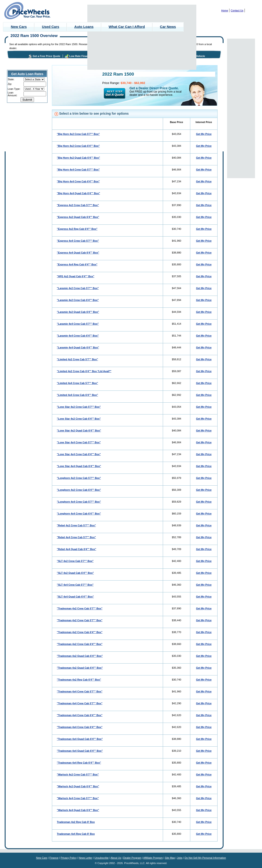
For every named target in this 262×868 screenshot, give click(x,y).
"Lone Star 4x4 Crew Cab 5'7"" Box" (79, 442)
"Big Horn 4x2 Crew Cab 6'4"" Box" (78, 146)
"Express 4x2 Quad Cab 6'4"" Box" (78, 217)
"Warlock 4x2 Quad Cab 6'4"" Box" (78, 786)
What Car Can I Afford (127, 27)
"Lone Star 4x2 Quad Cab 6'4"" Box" (79, 431)
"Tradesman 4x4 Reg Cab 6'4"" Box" (79, 763)
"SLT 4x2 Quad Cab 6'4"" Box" (75, 573)
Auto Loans (84, 27)
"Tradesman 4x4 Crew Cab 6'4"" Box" (80, 715)
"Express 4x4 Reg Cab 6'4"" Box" (77, 264)
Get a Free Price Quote (46, 56)
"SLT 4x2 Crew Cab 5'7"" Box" (75, 561)
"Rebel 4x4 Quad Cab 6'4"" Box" (77, 549)
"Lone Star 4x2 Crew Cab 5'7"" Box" (79, 407)
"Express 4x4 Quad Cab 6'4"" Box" (78, 253)
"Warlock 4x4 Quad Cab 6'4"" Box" (78, 810)
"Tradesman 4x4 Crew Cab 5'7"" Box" (80, 691)
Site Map (170, 858)
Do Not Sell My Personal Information (205, 858)
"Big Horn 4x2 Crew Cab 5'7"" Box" (78, 134)
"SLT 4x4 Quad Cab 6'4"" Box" (75, 597)
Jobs (180, 858)
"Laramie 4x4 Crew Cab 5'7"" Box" (78, 324)
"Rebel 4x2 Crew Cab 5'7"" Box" (76, 525)
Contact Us (237, 10)
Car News (168, 27)
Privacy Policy (68, 858)
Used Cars (51, 27)
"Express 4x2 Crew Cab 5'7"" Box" (78, 205)
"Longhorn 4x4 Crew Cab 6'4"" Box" (79, 514)
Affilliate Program (153, 858)
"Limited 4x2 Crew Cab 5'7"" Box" (77, 359)
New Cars (19, 27)
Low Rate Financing (81, 56)
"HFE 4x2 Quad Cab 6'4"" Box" (76, 276)
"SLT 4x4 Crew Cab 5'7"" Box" (75, 585)
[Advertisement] (142, 37)
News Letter (86, 858)
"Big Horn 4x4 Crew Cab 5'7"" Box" (78, 170)
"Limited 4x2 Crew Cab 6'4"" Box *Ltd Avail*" (84, 371)
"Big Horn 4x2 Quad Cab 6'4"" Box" (78, 158)
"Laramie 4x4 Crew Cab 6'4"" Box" (78, 336)
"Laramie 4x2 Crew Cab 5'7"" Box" (78, 288)
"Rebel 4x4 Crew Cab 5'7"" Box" (76, 537)
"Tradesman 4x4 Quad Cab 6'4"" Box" (80, 739)
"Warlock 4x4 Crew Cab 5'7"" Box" (78, 798)
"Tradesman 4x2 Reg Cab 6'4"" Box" (79, 680)
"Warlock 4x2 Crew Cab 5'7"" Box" (78, 775)
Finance (54, 858)
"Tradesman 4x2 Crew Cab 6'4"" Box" (80, 632)
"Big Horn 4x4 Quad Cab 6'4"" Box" (78, 193)
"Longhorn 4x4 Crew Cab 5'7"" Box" (79, 502)
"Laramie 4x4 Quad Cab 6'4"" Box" (78, 347)
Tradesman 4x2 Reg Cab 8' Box (76, 822)
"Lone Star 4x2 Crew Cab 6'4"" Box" (79, 419)
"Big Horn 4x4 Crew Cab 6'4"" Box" (78, 181)
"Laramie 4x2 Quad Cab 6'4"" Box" (78, 312)
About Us (116, 858)
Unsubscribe (101, 858)
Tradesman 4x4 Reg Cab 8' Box (76, 834)
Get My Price (204, 134)
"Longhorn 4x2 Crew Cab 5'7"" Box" (79, 478)
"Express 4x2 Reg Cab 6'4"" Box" (77, 229)
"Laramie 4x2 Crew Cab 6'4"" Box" (78, 300)
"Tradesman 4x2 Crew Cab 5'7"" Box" (80, 608)
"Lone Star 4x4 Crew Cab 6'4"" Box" (79, 454)
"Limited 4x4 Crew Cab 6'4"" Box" (77, 395)
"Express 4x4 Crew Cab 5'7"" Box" (78, 241)
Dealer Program (132, 858)
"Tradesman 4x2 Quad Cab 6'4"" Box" (80, 656)
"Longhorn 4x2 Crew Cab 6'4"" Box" (79, 490)
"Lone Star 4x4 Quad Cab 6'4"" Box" (79, 466)
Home (225, 10)
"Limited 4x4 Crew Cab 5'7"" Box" (77, 383)
